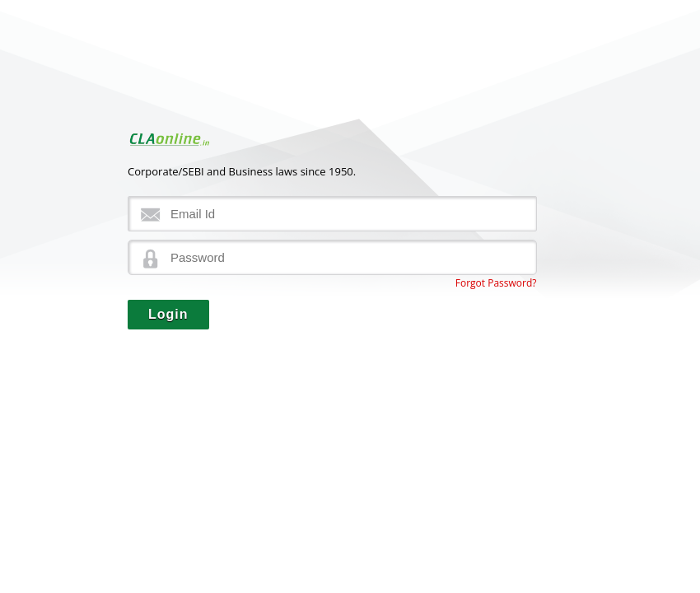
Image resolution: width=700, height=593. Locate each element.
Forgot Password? (496, 283)
